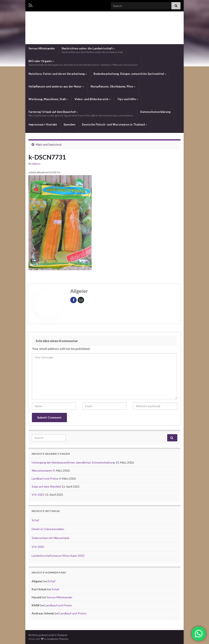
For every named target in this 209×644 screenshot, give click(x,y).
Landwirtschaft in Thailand (104, 27)
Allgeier (36, 164)
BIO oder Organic (83, 63)
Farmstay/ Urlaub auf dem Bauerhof (81, 114)
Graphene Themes (58, 639)
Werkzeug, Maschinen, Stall (48, 99)
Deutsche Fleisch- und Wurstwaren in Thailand (115, 124)
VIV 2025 (38, 495)
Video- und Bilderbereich (93, 99)
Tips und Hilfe (128, 99)
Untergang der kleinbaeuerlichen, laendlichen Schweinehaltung (74, 462)
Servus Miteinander (42, 48)
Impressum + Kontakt (43, 124)
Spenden (69, 124)
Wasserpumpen (42, 470)
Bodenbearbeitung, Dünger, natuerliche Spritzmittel (130, 74)
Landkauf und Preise (45, 478)
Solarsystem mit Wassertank (50, 538)
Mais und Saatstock (49, 144)
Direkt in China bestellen (48, 529)
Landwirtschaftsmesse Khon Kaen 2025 (58, 556)
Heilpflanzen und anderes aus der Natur (56, 86)
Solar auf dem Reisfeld (47, 486)
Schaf (35, 520)
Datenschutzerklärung (155, 112)
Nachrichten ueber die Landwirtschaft (92, 50)
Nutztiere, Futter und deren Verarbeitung (58, 74)
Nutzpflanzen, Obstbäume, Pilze (113, 86)
